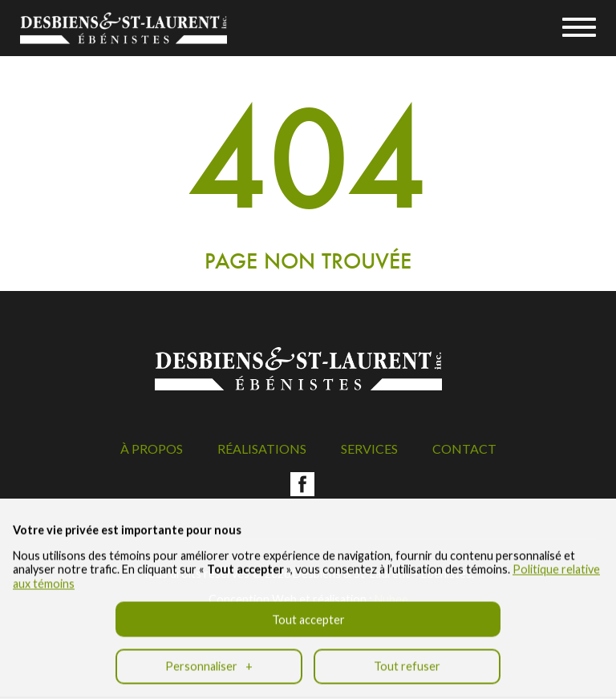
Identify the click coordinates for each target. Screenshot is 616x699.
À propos (152, 448)
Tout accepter (308, 612)
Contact (464, 448)
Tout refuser (407, 659)
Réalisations (262, 448)
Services (369, 448)
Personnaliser (209, 659)
